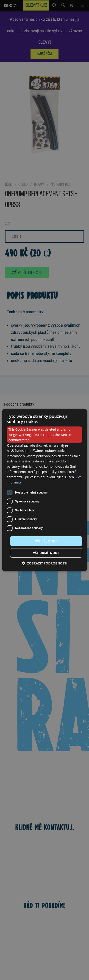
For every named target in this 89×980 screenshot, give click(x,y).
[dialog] (45, 490)
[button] (45, 563)
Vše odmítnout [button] (46, 553)
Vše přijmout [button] (46, 541)
